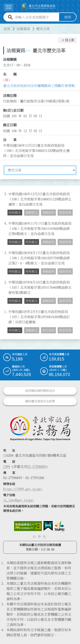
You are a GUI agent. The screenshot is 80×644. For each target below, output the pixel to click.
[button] (67, 40)
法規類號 (10, 60)
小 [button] (34, 537)
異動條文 (32, 213)
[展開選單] (9, 7)
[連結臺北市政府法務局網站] (40, 428)
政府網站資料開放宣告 (40, 391)
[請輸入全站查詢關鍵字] (36, 17)
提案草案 (65, 213)
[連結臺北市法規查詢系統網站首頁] (38, 6)
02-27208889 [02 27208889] (36, 467)
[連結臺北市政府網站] (59, 527)
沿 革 (10, 140)
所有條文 (15, 213)
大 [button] (44, 537)
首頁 (7, 29)
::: (3, 26)
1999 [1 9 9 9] (7, 467)
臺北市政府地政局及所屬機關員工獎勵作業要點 (39, 86)
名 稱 (10, 74)
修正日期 (10, 125)
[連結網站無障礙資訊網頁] (28, 526)
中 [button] (39, 537)
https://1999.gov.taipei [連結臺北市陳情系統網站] (23, 489)
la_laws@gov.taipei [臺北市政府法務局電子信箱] (19, 500)
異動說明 (48, 213)
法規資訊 (23, 29)
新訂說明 (48, 330)
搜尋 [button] (68, 17)
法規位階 (10, 96)
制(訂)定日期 (13, 110)
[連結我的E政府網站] (48, 526)
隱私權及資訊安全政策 (40, 401)
